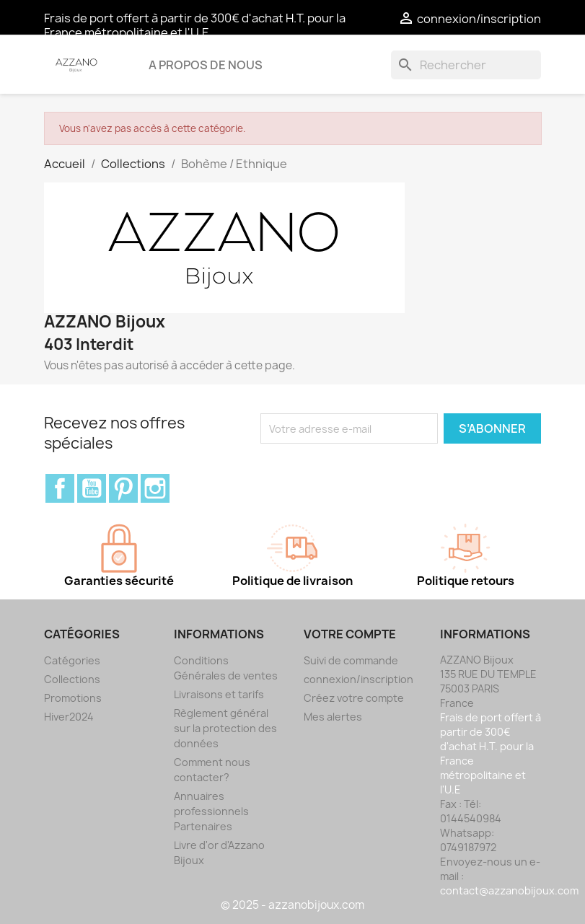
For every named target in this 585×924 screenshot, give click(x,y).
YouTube (92, 488)
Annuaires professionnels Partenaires (211, 811)
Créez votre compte (354, 698)
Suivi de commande (351, 660)
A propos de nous (206, 65)
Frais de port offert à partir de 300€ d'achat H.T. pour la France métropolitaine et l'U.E (195, 25)
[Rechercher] (466, 65)
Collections (72, 679)
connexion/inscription (359, 679)
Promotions (73, 698)
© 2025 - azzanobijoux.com (292, 905)
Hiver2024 (69, 717)
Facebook (60, 488)
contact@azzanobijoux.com (509, 890)
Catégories (72, 660)
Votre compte (350, 634)
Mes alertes (333, 717)
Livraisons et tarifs (219, 694)
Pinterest (123, 488)
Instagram (155, 488)
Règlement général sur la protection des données (225, 728)
